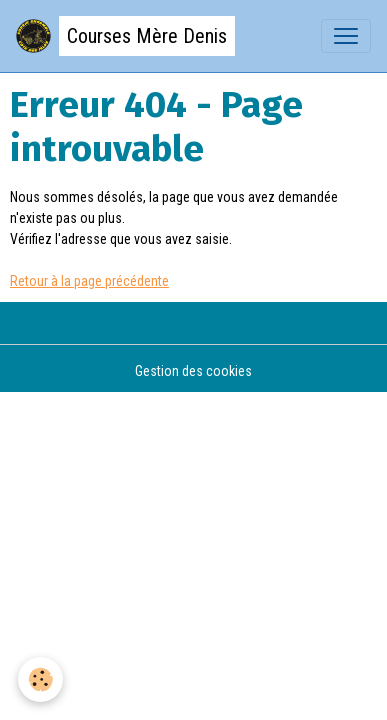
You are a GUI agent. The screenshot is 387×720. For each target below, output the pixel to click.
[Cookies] (40, 679)
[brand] (125, 36)
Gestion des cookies (193, 371)
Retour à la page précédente (89, 281)
